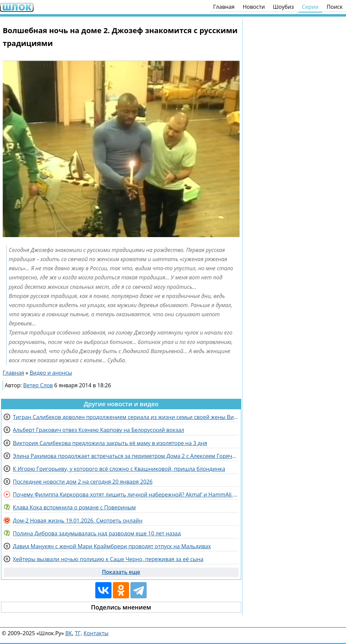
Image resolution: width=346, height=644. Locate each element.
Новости (254, 7)
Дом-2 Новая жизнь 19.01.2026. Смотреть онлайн (78, 521)
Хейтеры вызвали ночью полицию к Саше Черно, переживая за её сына (108, 559)
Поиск (335, 7)
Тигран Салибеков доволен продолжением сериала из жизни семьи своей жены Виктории (126, 417)
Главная (224, 7)
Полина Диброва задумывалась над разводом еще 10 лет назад (97, 533)
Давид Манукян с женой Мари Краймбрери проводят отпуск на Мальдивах (112, 546)
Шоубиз (283, 7)
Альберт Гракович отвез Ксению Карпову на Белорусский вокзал (98, 430)
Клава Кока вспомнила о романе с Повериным (74, 507)
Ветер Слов (38, 385)
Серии (310, 7)
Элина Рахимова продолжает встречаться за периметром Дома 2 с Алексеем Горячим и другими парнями (126, 456)
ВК (69, 633)
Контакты (96, 633)
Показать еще (121, 572)
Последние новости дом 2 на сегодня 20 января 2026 (83, 482)
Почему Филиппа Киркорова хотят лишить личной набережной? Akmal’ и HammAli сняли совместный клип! (126, 495)
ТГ (78, 633)
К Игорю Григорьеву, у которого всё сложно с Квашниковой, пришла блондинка (119, 469)
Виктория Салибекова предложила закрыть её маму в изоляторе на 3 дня (110, 443)
